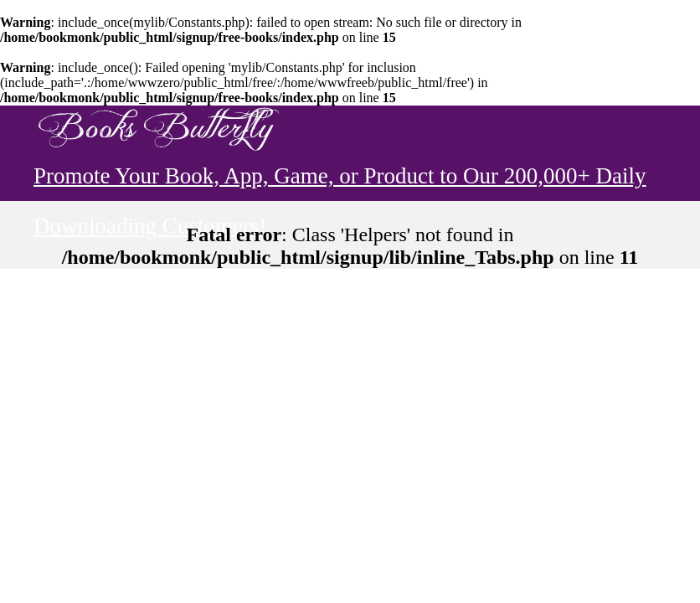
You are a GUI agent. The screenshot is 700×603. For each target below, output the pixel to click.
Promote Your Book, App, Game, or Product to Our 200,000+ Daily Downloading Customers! (340, 182)
